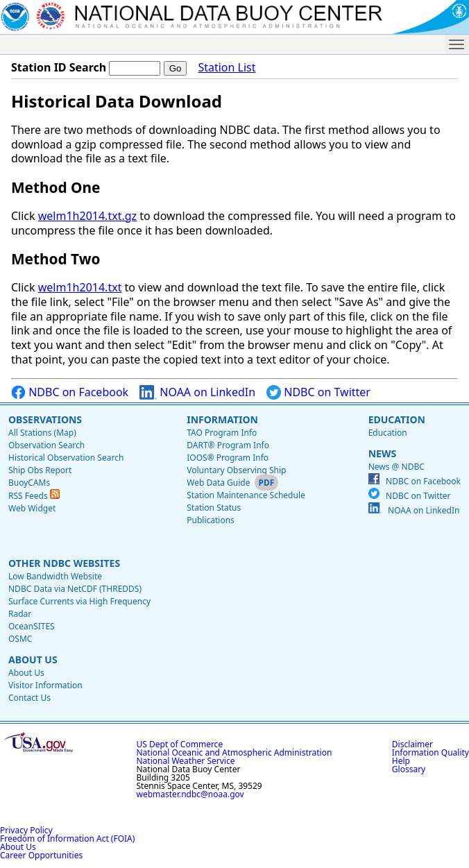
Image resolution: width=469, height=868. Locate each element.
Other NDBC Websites (64, 563)
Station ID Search (59, 67)
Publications (211, 520)
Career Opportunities (41, 855)
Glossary (409, 769)
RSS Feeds (34, 496)
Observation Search (46, 445)
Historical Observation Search (66, 458)
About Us (33, 659)
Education (397, 419)
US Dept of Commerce (180, 744)
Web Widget (32, 508)
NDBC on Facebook (70, 392)
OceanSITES (32, 626)
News (382, 453)
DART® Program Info (228, 445)
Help (401, 761)
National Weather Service (186, 761)
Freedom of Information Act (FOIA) (67, 839)
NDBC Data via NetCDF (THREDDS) (75, 589)
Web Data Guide (218, 483)
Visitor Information (45, 685)
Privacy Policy (26, 830)
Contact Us (29, 698)
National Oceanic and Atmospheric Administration (235, 752)
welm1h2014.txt (80, 287)
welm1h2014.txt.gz (87, 216)
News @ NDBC (396, 467)
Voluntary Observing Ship (236, 470)
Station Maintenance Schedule (246, 495)
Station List (227, 68)
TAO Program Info (222, 433)
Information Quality (430, 752)
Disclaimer (412, 744)
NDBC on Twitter (318, 392)
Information (222, 419)
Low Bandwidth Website (55, 576)
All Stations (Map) (42, 433)
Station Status (214, 508)
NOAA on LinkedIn (197, 392)
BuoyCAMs (29, 483)
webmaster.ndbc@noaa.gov (190, 794)
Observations (45, 419)
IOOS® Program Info (228, 458)
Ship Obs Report (40, 470)
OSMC (20, 639)
